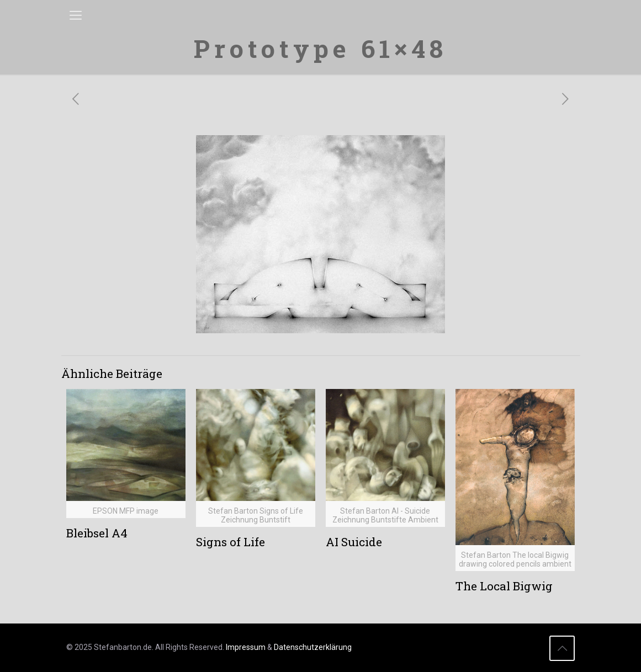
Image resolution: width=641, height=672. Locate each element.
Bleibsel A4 (97, 533)
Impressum (246, 647)
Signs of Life (231, 542)
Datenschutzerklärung (313, 647)
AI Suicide (354, 542)
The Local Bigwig (504, 586)
